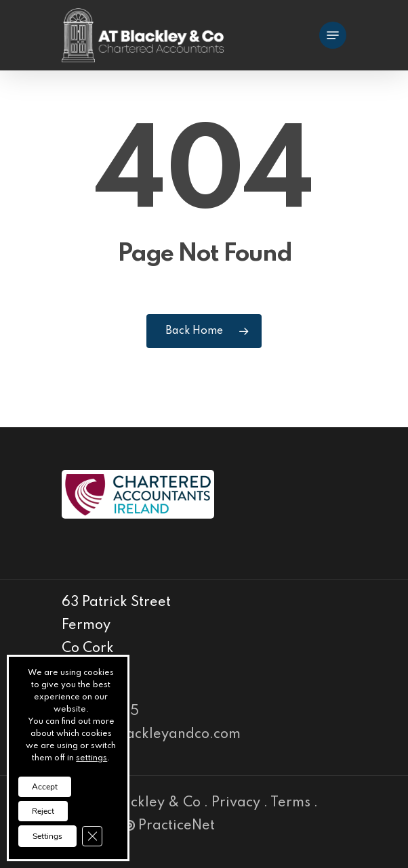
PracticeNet (169, 826)
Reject (43, 811)
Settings (47, 836)
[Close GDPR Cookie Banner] (92, 836)
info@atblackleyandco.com (151, 735)
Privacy (236, 803)
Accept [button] (45, 787)
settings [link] (91, 758)
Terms (290, 803)
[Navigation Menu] (333, 35)
